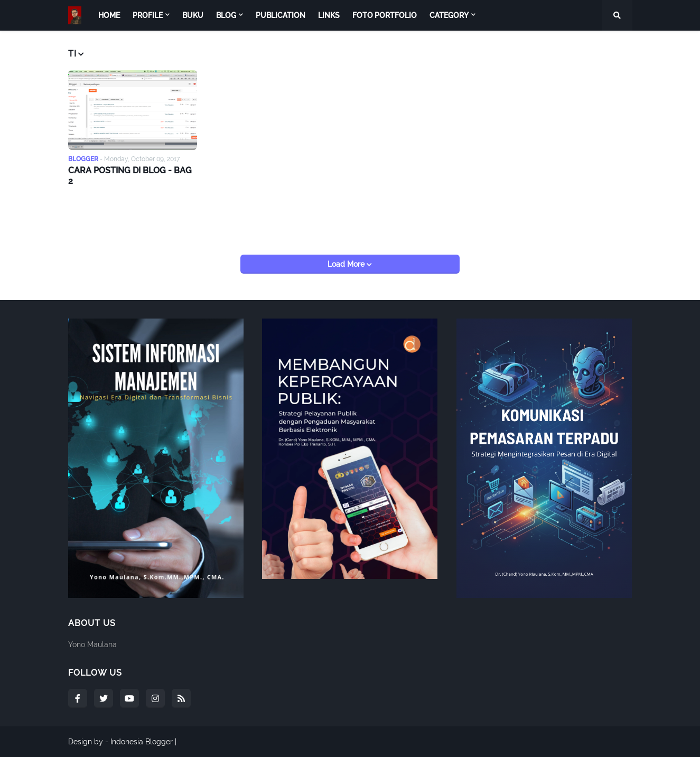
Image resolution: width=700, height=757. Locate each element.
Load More (347, 264)
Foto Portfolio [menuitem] (385, 15)
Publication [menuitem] (281, 15)
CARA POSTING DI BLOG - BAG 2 (130, 176)
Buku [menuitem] (193, 15)
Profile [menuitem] (148, 15)
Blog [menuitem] (226, 15)
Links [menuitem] (329, 15)
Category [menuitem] (449, 15)
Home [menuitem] (109, 15)
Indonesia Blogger (142, 742)
